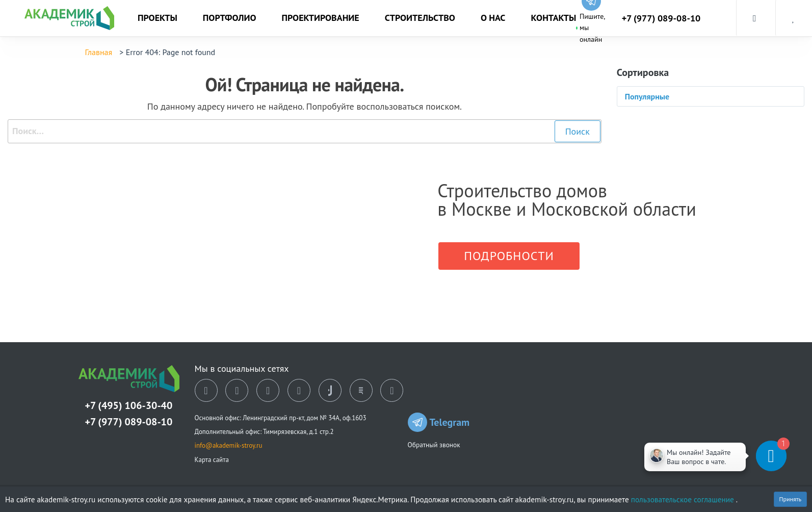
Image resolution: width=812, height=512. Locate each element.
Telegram (439, 422)
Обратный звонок (434, 445)
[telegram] (299, 391)
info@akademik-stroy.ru (229, 445)
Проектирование (321, 18)
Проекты (158, 18)
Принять (790, 499)
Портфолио (230, 18)
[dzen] (268, 391)
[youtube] (392, 391)
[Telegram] (739, 456)
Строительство (420, 18)
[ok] (237, 391)
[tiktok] (330, 391)
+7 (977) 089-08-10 (661, 18)
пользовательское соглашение (684, 499)
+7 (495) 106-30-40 (129, 405)
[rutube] (361, 391)
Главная (99, 52)
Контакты (553, 18)
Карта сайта (212, 460)
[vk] (206, 391)
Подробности (509, 256)
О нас (493, 18)
